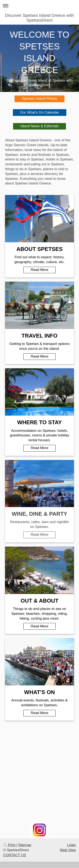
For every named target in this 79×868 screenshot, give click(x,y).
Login (72, 845)
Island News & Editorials (39, 126)
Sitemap (25, 845)
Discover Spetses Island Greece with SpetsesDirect (39, 18)
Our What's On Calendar (39, 112)
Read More (40, 270)
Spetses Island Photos (39, 99)
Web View (68, 850)
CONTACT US (15, 855)
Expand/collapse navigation (39, 6)
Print (10, 845)
